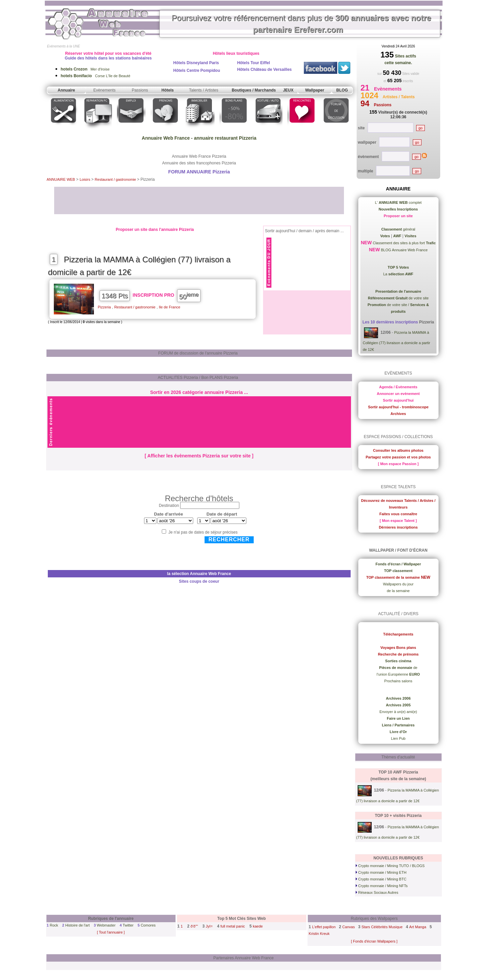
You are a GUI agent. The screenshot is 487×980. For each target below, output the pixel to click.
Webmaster (106, 925)
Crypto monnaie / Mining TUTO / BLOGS (390, 866)
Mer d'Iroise (85, 69)
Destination (169, 506)
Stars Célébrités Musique (382, 927)
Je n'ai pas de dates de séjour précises (203, 532)
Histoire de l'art (77, 925)
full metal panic (232, 926)
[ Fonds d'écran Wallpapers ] (374, 941)
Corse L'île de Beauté (96, 76)
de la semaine (398, 591)
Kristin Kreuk (319, 934)
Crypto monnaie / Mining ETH (381, 872)
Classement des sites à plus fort (404, 243)
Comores (148, 925)
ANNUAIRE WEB (61, 179)
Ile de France (169, 307)
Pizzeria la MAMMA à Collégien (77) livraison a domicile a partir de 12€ (396, 341)
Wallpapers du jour (398, 584)
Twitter (128, 925)
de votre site (398, 298)
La (398, 274)
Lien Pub (398, 738)
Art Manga (418, 927)
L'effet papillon (324, 927)
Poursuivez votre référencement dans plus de (301, 24)
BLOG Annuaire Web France (404, 250)
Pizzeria (104, 307)
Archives (398, 414)
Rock (54, 925)
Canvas (348, 927)
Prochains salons (398, 681)
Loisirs (85, 179)
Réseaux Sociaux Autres (377, 892)
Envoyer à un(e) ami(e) (398, 712)
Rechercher (229, 539)
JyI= (209, 926)
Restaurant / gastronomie (116, 179)
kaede (258, 926)
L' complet (398, 202)
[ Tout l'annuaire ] (111, 932)
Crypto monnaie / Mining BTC (381, 879)
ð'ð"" (194, 926)
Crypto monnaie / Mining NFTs (382, 886)
